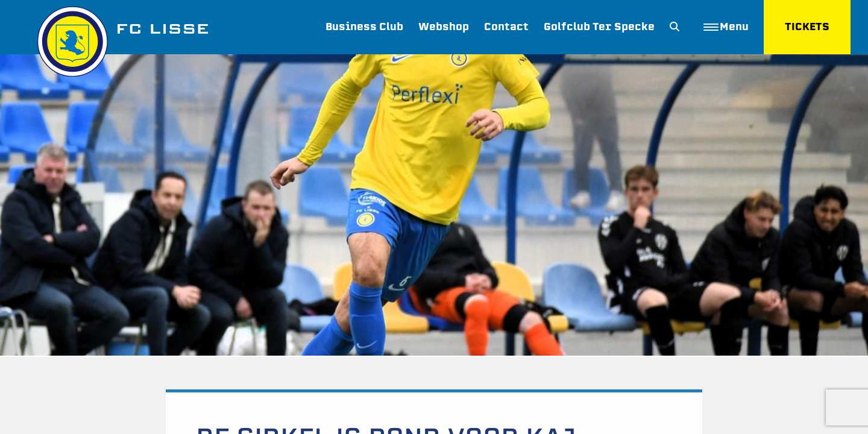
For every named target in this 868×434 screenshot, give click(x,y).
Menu (726, 27)
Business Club (364, 27)
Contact (506, 27)
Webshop (444, 27)
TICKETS (807, 27)
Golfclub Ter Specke (599, 27)
